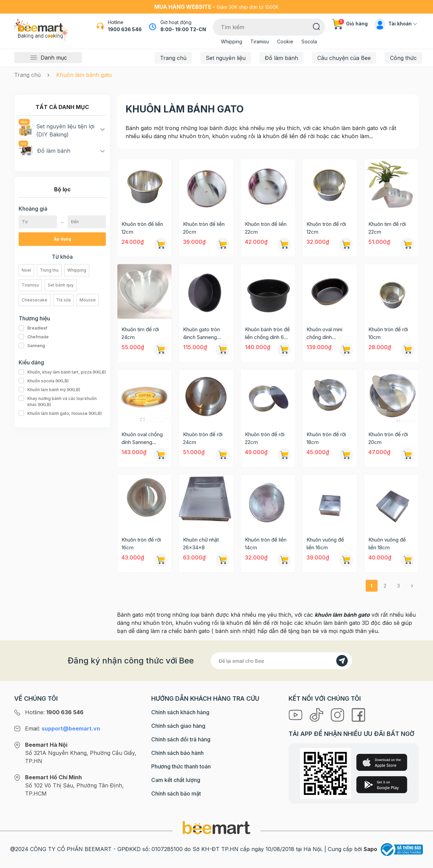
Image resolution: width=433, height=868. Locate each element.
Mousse (88, 300)
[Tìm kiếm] (316, 26)
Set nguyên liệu (226, 58)
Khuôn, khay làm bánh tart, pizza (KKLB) (62, 372)
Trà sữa (63, 300)
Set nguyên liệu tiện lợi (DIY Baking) (56, 130)
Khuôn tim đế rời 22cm (387, 228)
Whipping (232, 41)
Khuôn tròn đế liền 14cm (266, 544)
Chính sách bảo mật (176, 793)
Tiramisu (260, 41)
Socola (309, 41)
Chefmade (34, 337)
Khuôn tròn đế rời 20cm (388, 438)
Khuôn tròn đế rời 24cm (203, 438)
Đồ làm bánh (281, 58)
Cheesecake (35, 300)
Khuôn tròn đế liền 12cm (142, 228)
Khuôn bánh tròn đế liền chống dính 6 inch (267, 334)
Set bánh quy (61, 285)
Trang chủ (173, 58)
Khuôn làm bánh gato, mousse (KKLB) (60, 414)
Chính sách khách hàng (180, 712)
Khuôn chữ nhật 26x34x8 (201, 544)
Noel (26, 270)
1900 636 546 (125, 29)
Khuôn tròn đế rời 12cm (326, 228)
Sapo (370, 849)
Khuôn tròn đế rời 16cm (141, 544)
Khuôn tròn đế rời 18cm (326, 438)
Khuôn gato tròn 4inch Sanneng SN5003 (201, 334)
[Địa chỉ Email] (281, 661)
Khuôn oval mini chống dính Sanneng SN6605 (327, 334)
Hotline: (54, 712)
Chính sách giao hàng (178, 726)
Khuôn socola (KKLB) (44, 381)
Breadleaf (33, 328)
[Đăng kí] (342, 661)
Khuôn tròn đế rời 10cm (388, 333)
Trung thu (49, 270)
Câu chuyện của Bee (344, 58)
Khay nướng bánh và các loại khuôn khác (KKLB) (62, 402)
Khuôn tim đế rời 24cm (140, 333)
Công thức (403, 58)
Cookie (285, 41)
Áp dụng (62, 239)
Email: (63, 728)
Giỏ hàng (350, 24)
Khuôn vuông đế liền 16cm (325, 544)
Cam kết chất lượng (176, 780)
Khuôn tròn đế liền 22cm (266, 228)
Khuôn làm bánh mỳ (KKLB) (49, 390)
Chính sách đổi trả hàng (181, 739)
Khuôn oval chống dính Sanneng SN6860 (142, 439)
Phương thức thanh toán (181, 766)
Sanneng (32, 346)
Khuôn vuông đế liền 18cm (387, 544)
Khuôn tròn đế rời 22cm (265, 438)
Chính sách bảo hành (177, 753)
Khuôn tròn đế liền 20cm (204, 228)
